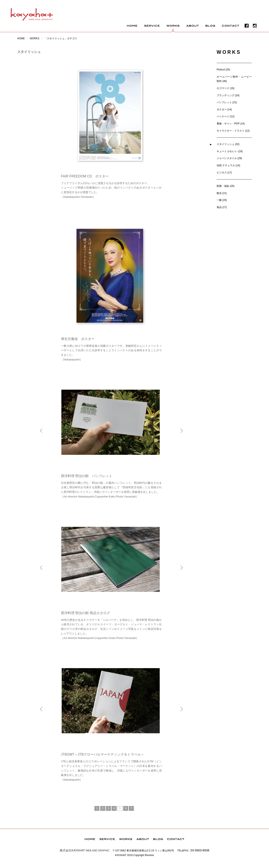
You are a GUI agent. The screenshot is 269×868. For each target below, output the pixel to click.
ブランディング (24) (228, 95)
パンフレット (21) (227, 102)
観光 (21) (222, 193)
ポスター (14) (224, 109)
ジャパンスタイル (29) (229, 158)
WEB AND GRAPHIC (85, 851)
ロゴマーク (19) (226, 88)
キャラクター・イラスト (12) (233, 131)
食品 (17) (222, 207)
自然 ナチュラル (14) (228, 165)
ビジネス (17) (224, 173)
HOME (21, 38)
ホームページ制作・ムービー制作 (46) (234, 79)
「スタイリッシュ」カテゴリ (61, 38)
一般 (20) (222, 200)
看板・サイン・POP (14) (231, 124)
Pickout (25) (223, 70)
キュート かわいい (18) (230, 151)
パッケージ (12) (226, 116)
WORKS (35, 38)
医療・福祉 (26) (226, 186)
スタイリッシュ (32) (228, 144)
